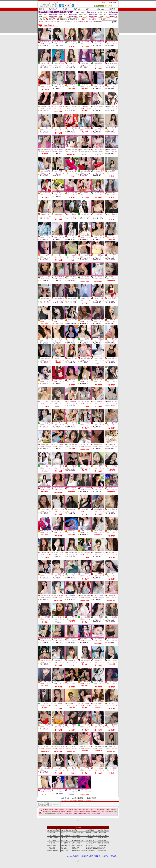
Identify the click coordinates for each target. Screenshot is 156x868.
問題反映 (112, 9)
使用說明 (89, 9)
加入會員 (77, 9)
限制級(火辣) (52, 19)
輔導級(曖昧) (63, 19)
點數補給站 (53, 9)
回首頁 (42, 9)
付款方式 (100, 9)
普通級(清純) (74, 19)
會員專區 (66, 9)
